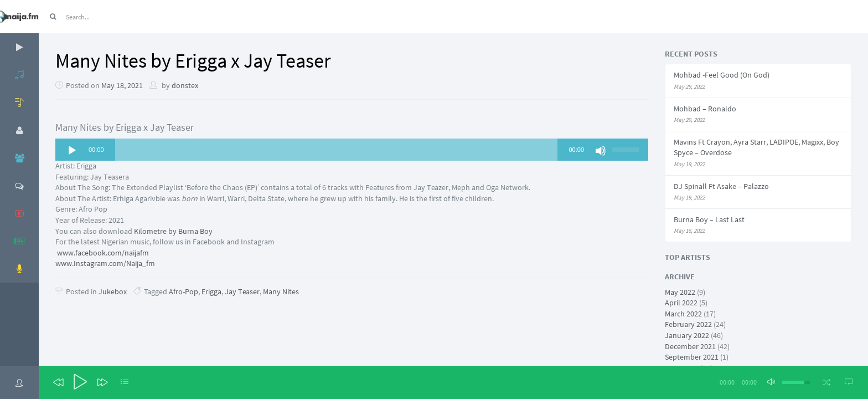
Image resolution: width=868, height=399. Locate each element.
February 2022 (688, 324)
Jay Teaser (242, 291)
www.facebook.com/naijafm (102, 253)
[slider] (337, 150)
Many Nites (281, 291)
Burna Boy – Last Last (709, 219)
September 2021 (692, 357)
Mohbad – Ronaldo (705, 109)
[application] (352, 150)
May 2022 (680, 292)
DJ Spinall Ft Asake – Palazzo (721, 186)
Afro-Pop (184, 291)
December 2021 (690, 346)
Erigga (211, 291)
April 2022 (681, 303)
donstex (185, 85)
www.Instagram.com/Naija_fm (105, 263)
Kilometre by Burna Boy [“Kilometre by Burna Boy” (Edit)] (173, 231)
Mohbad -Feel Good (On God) (722, 75)
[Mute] (601, 151)
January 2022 (687, 335)
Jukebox (113, 291)
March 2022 (683, 314)
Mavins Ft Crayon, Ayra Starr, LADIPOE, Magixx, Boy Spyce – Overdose (756, 147)
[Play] (72, 151)
